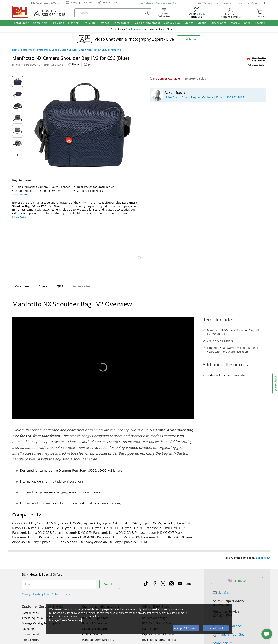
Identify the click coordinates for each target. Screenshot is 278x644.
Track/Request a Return (37, 611)
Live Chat (252, 3)
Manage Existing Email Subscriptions (46, 587)
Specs (43, 286)
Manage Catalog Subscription (41, 616)
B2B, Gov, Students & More (46, 3)
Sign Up (110, 577)
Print (89, 65)
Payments (28, 621)
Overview (22, 286)
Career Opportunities (96, 638)
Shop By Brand (31, 638)
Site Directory (31, 632)
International (30, 627)
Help (240, 3)
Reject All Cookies (216, 628)
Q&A (60, 286)
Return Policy (30, 605)
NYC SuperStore (208, 3)
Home (15, 50)
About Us (228, 3)
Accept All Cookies (186, 628)
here (98, 616)
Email (29, 577)
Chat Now (189, 39)
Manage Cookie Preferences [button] (65, 620)
